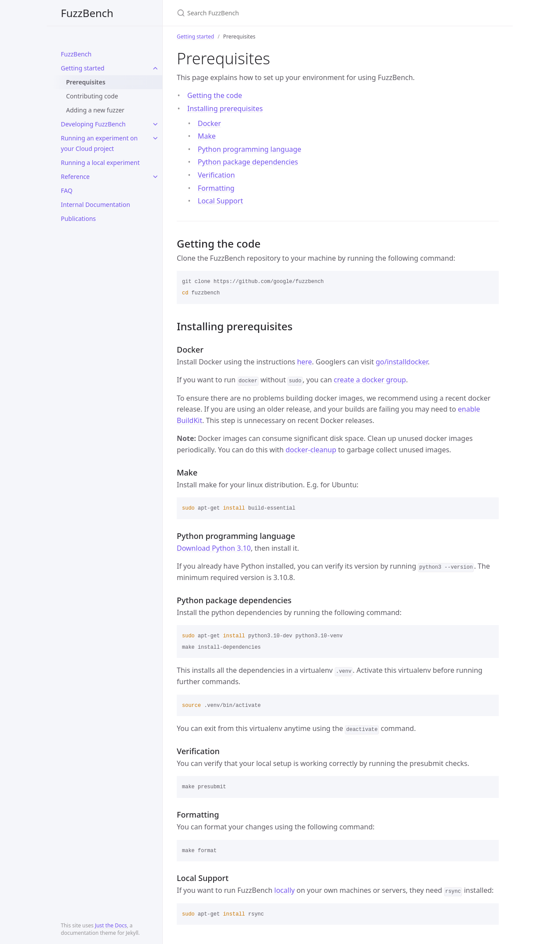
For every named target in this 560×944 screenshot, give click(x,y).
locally (285, 890)
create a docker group (370, 380)
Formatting (216, 188)
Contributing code (92, 96)
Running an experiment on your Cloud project (99, 143)
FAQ (67, 191)
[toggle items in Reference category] (155, 177)
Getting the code (215, 95)
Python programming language (250, 149)
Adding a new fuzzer (95, 110)
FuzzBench (87, 13)
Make (207, 136)
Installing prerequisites (225, 108)
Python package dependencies (248, 162)
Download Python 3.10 (214, 548)
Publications (78, 219)
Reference (75, 177)
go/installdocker (402, 362)
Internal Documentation (95, 205)
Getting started (83, 68)
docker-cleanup (311, 450)
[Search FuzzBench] (280, 13)
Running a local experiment (100, 163)
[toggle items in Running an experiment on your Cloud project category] (155, 138)
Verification (216, 175)
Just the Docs (111, 925)
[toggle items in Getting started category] (155, 68)
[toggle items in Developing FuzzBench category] (155, 124)
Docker (209, 123)
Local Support (220, 201)
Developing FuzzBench (93, 124)
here (304, 362)
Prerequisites (86, 82)
